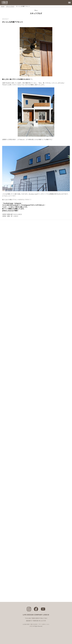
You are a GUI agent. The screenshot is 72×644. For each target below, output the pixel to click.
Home (3, 6)
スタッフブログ (10, 6)
